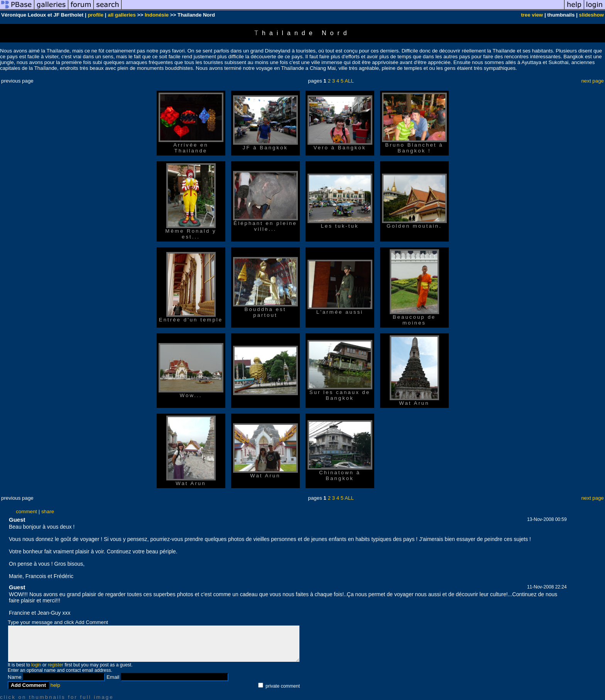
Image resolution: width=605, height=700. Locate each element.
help (55, 685)
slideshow (591, 15)
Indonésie (157, 15)
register (56, 665)
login (36, 665)
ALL (349, 81)
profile (95, 15)
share (48, 511)
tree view (532, 15)
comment (26, 511)
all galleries (122, 15)
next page (592, 81)
